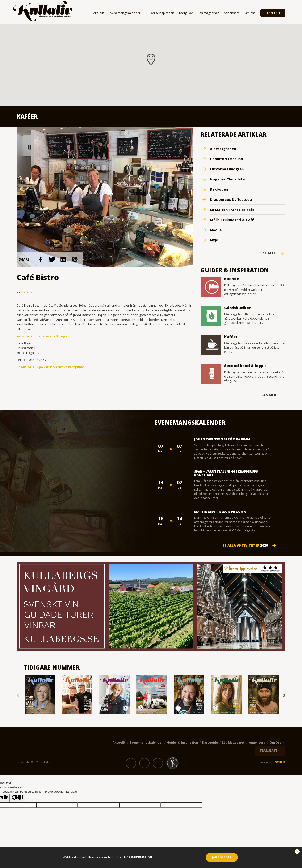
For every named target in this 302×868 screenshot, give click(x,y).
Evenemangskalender (125, 13)
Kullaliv (26, 292)
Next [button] (284, 696)
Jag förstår (222, 857)
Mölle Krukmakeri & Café (232, 220)
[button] (151, 59)
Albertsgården (223, 149)
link (41, 259)
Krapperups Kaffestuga (231, 199)
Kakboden (219, 189)
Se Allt (269, 253)
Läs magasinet (208, 13)
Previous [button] (18, 696)
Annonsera (232, 13)
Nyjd (214, 240)
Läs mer (269, 395)
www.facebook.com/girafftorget (43, 336)
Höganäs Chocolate (227, 179)
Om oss (250, 13)
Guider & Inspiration (160, 13)
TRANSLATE (273, 13)
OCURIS (280, 762)
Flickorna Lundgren (227, 169)
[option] (40, 695)
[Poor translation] (17, 798)
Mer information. (138, 857)
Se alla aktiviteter (245, 545)
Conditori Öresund (226, 159)
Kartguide (186, 13)
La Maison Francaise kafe (232, 210)
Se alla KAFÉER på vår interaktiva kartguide (50, 367)
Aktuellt (99, 13)
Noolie (216, 230)
